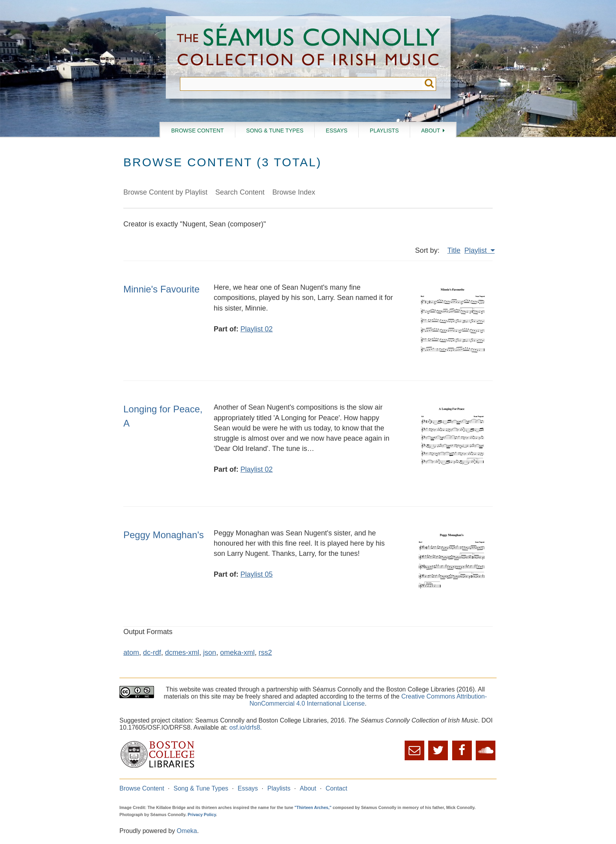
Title (454, 250)
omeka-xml (237, 653)
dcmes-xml (182, 653)
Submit (429, 84)
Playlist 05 (257, 574)
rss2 (265, 653)
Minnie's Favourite (161, 289)
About (431, 131)
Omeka (187, 831)
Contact (336, 788)
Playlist (477, 250)
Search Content (240, 192)
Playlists (384, 131)
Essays (336, 131)
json (210, 653)
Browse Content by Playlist (165, 192)
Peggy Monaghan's (164, 535)
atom (131, 653)
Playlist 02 (257, 329)
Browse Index (294, 192)
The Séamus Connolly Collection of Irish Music (308, 47)
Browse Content (198, 131)
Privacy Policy (202, 815)
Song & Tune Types (275, 131)
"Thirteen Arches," (313, 807)
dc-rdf (152, 653)
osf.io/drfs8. (246, 727)
